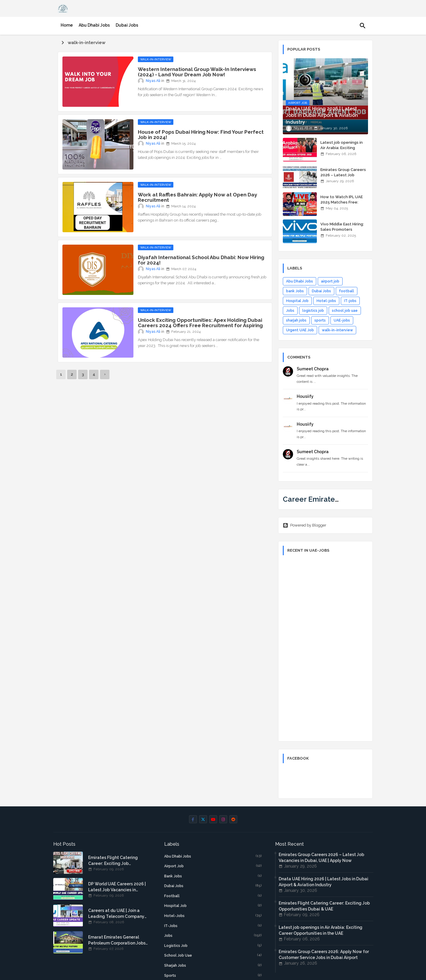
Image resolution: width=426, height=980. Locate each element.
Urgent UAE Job (300, 330)
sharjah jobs (296, 320)
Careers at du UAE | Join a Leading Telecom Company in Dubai (116, 914)
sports (320, 320)
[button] (363, 26)
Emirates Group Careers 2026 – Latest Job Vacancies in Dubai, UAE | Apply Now (344, 178)
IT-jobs (350, 301)
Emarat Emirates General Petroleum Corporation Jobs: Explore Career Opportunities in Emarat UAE (118, 940)
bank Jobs (295, 291)
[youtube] (213, 819)
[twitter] (203, 819)
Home (67, 25)
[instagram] (223, 819)
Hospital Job (297, 301)
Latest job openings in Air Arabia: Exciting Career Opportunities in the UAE (343, 151)
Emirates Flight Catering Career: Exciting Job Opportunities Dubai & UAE (115, 861)
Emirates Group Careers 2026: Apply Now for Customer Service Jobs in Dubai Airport (324, 955)
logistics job (313, 311)
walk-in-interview (337, 330)
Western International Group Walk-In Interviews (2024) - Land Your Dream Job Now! (197, 72)
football (347, 291)
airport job (330, 281)
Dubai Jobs (127, 25)
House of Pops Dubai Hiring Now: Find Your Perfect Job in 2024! (201, 135)
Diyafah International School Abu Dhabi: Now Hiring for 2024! (201, 260)
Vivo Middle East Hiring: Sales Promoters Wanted (342, 229)
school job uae (345, 311)
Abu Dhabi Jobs (94, 25)
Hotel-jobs (326, 301)
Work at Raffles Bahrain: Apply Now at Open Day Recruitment (197, 197)
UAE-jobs (342, 320)
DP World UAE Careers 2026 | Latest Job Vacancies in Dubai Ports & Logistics (117, 887)
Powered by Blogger (305, 525)
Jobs (290, 311)
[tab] (67, 25)
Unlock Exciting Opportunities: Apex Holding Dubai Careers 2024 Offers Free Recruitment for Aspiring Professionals (200, 325)
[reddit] (233, 819)
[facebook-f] (193, 819)
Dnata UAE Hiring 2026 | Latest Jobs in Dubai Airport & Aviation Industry (323, 882)
